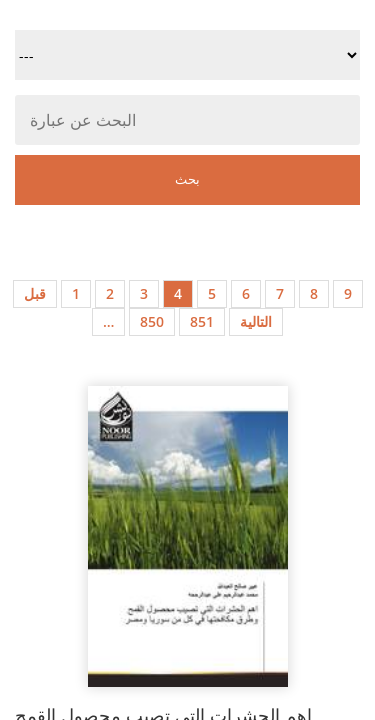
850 (152, 321)
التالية (256, 321)
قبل (35, 293)
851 (202, 321)
